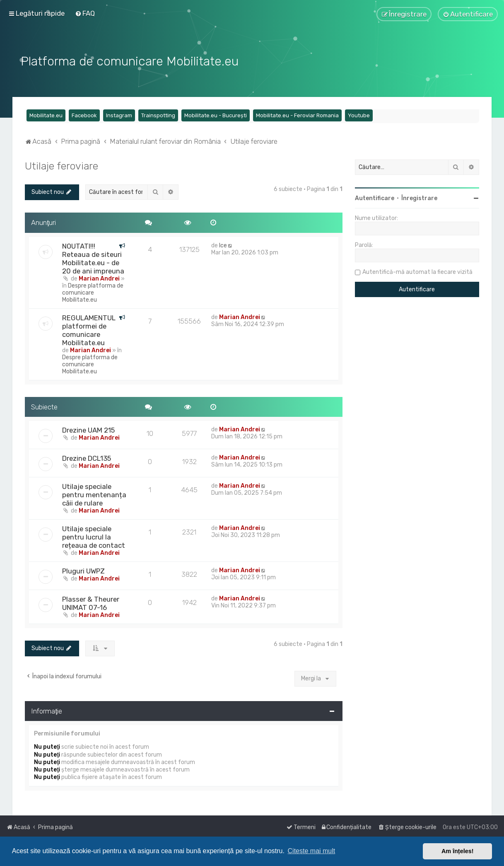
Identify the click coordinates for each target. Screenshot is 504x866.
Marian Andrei (99, 278)
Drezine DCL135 (87, 458)
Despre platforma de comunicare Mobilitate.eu (93, 292)
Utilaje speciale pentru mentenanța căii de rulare (94, 494)
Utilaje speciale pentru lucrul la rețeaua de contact (94, 537)
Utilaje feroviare (61, 165)
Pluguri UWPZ (83, 571)
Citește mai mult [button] (312, 851)
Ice (223, 245)
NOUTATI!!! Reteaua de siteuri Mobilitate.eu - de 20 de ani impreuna (93, 258)
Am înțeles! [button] (458, 851)
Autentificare (375, 197)
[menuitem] (85, 13)
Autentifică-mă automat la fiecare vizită (417, 271)
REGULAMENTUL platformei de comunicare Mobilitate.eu (89, 329)
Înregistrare (419, 197)
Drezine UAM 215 (88, 430)
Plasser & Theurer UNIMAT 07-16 (91, 603)
